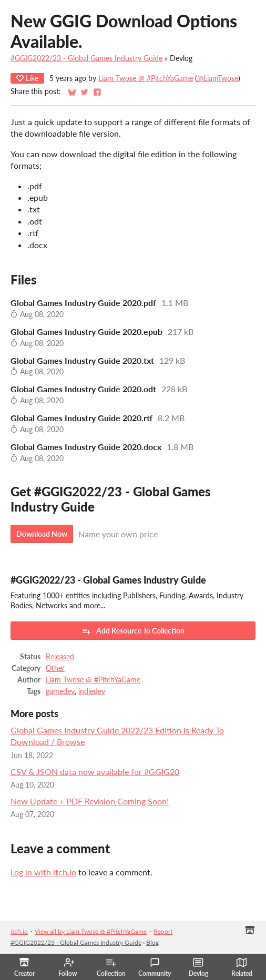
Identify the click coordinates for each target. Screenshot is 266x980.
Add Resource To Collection (133, 631)
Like (27, 78)
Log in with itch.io (43, 872)
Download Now (42, 534)
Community (155, 967)
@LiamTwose (218, 78)
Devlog (198, 967)
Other (55, 668)
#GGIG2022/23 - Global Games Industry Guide (86, 58)
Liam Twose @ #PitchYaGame (146, 78)
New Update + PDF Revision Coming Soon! (90, 801)
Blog (152, 942)
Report (163, 931)
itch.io (19, 931)
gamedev (60, 691)
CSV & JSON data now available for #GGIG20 (95, 772)
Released (60, 657)
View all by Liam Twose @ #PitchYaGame (91, 931)
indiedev (92, 691)
